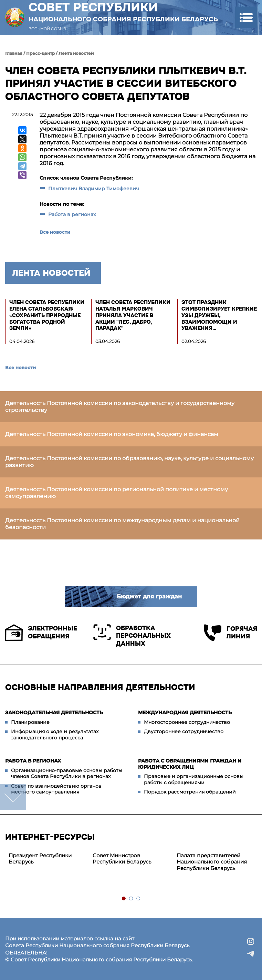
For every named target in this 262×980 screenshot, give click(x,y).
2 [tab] (131, 899)
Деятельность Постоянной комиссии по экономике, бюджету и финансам (112, 434)
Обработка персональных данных (132, 636)
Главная (14, 53)
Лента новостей (76, 53)
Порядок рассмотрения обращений (190, 792)
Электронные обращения (41, 633)
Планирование (30, 722)
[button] (246, 17)
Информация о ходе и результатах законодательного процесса (55, 735)
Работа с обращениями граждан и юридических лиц (190, 764)
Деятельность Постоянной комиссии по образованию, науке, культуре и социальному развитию (129, 462)
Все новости (55, 232)
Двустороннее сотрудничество (184, 731)
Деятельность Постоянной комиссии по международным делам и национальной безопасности (122, 524)
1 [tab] (124, 899)
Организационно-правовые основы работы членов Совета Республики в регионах (67, 774)
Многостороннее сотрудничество (187, 722)
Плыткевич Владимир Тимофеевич (94, 189)
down (13, 797)
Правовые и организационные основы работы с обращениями (194, 779)
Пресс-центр (40, 53)
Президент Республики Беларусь (40, 859)
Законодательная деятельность (54, 713)
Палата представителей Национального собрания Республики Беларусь (212, 862)
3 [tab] (139, 899)
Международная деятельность (185, 713)
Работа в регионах (72, 214)
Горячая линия (230, 633)
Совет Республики (123, 12)
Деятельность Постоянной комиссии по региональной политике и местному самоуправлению (117, 493)
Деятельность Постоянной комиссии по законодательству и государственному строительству (120, 407)
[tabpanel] (47, 859)
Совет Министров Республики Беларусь (122, 859)
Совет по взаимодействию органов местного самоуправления (56, 789)
